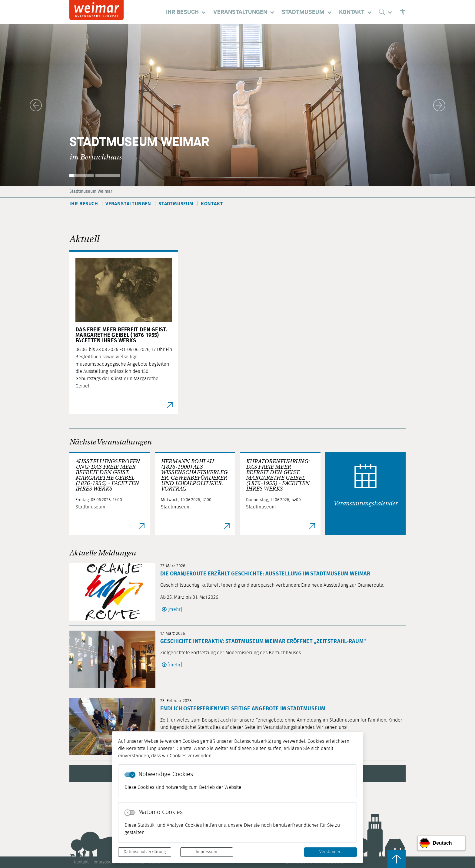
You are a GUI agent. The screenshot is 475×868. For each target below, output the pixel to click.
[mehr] (175, 609)
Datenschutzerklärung (145, 852)
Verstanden (330, 852)
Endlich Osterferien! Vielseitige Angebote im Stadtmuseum (243, 709)
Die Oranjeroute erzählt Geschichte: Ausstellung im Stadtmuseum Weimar (265, 574)
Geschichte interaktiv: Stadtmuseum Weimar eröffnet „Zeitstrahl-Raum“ (263, 642)
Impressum (206, 852)
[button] (36, 105)
